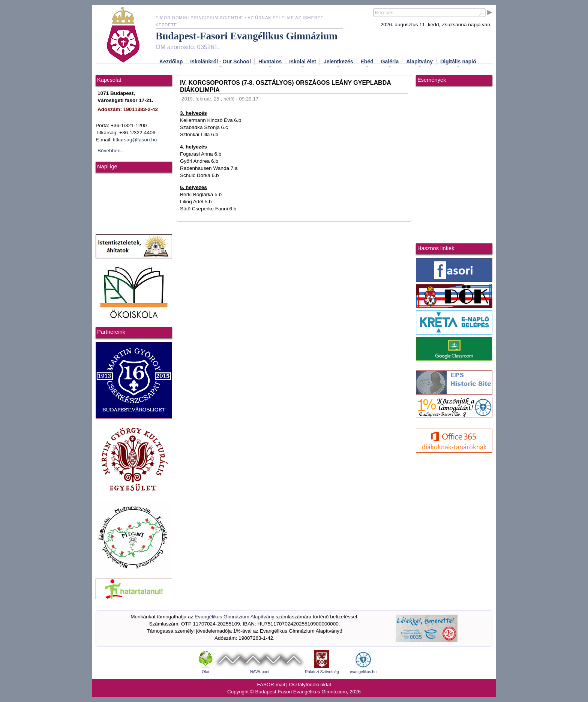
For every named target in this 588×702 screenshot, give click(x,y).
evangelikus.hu (363, 672)
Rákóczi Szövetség (322, 672)
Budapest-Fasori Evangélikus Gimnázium (247, 36)
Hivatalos (270, 64)
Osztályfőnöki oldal (310, 685)
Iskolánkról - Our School (220, 64)
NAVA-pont (260, 672)
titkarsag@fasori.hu (135, 140)
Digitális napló (458, 64)
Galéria (390, 64)
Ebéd (367, 64)
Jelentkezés (338, 64)
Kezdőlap (171, 61)
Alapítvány (419, 64)
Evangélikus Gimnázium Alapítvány (234, 617)
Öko (205, 672)
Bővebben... (111, 151)
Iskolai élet (303, 64)
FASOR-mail (271, 685)
